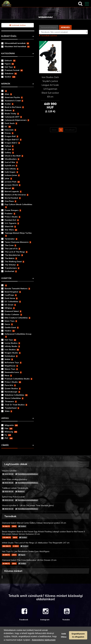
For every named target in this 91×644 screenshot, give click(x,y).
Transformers (12, 268)
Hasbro (10, 331)
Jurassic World (13, 185)
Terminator (11, 239)
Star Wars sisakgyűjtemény (45, 481)
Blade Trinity (12, 114)
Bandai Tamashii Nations (17, 289)
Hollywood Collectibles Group (18, 335)
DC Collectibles (13, 301)
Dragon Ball (11, 136)
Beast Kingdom (13, 292)
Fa (8, 435)
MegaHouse (11, 366)
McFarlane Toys (13, 362)
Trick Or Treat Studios (16, 405)
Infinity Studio (12, 346)
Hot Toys (10, 67)
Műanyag (11, 432)
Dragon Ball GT (13, 140)
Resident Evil (12, 220)
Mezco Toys (11, 369)
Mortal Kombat (13, 198)
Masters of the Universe (17, 195)
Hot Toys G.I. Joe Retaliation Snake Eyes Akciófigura (45, 553)
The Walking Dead (14, 262)
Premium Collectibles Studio (18, 379)
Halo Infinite (12, 169)
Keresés (65, 27)
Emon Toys (11, 321)
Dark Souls (11, 123)
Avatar (9, 104)
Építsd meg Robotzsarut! (45, 498)
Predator (10, 213)
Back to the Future (14, 107)
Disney (9, 133)
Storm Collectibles (14, 398)
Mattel (9, 359)
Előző (54, 130)
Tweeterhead (12, 408)
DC (8, 127)
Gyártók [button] (6, 278)
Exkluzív (10, 60)
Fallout (9, 146)
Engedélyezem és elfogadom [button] (78, 635)
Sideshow (11, 73)
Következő (70, 130)
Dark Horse (11, 298)
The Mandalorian (14, 255)
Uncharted (11, 271)
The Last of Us (12, 249)
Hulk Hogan (11, 172)
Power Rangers (13, 210)
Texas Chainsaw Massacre (18, 242)
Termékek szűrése (48, 36)
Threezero (11, 401)
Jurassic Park (12, 182)
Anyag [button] (5, 418)
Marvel (9, 188)
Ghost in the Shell (14, 156)
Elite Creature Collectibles (17, 318)
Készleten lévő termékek (17, 46)
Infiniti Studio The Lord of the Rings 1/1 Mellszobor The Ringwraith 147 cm (45, 544)
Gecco (9, 324)
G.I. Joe (9, 149)
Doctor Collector (13, 314)
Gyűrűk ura (11, 165)
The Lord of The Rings (16, 252)
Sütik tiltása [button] (64, 635)
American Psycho (14, 97)
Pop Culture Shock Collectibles (18, 206)
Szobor (10, 77)
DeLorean (10, 130)
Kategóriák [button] (8, 53)
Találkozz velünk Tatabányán (45, 490)
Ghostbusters (12, 159)
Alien (8, 94)
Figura (9, 64)
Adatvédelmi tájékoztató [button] (44, 640)
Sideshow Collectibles (16, 395)
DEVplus (10, 308)
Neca (8, 375)
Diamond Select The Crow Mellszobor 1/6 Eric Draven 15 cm (45, 562)
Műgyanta (11, 425)
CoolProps (11, 295)
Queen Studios (13, 388)
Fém (9, 428)
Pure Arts (10, 385)
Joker (8, 178)
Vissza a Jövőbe (45, 472)
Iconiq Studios (12, 343)
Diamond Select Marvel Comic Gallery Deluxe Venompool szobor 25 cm (45, 525)
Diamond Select (13, 311)
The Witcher (12, 265)
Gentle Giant (12, 327)
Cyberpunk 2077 (13, 117)
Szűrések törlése (18, 25)
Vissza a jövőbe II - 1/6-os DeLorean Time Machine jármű (45, 507)
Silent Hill (10, 226)
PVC (9, 438)
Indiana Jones (12, 175)
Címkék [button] (5, 445)
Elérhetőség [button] (9, 36)
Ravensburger (12, 392)
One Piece (10, 201)
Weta (8, 411)
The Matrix (11, 258)
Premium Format (14, 70)
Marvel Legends (13, 191)
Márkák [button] (6, 84)
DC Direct (10, 305)
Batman (9, 110)
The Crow (10, 245)
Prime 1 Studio (12, 217)
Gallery (9, 152)
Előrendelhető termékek (17, 43)
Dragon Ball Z (12, 143)
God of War (11, 162)
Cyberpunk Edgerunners (17, 120)
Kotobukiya (11, 356)
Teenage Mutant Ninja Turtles (18, 234)
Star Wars (11, 230)
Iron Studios (12, 350)
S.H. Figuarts (12, 223)
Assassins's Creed (14, 101)
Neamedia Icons (13, 372)
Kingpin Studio (13, 353)
